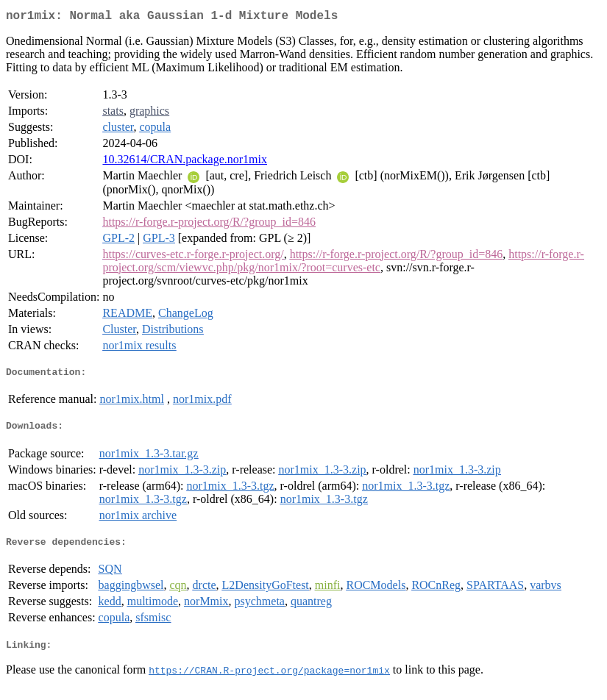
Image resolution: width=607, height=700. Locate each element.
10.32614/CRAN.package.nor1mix (185, 162)
